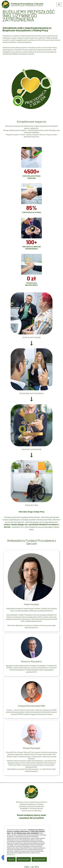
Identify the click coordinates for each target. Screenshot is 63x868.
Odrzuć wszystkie (24, 859)
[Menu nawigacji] (59, 4)
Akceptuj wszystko (39, 859)
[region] (27, 845)
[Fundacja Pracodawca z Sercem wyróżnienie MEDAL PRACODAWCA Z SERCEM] (22, 4)
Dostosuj (11, 859)
